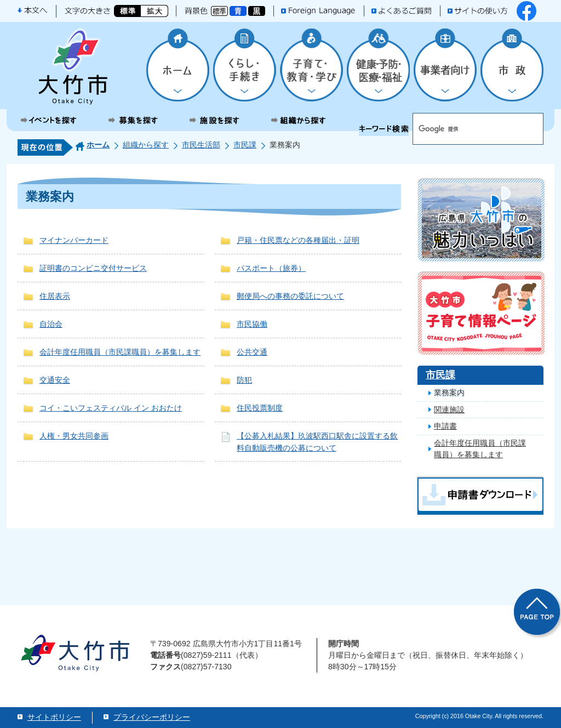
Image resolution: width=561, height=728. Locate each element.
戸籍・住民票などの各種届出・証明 (298, 240)
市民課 (245, 145)
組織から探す (146, 145)
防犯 (244, 380)
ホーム (98, 145)
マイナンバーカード (74, 240)
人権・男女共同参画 (74, 436)
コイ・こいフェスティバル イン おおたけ (111, 408)
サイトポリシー (54, 717)
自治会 (51, 324)
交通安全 (55, 380)
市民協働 (252, 324)
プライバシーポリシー (152, 717)
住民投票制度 (260, 408)
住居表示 (55, 296)
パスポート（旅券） (271, 268)
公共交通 (252, 352)
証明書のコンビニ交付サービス (93, 268)
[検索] (460, 129)
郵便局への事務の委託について (290, 296)
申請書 (445, 426)
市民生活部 (201, 145)
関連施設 (449, 410)
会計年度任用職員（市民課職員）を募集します (120, 352)
